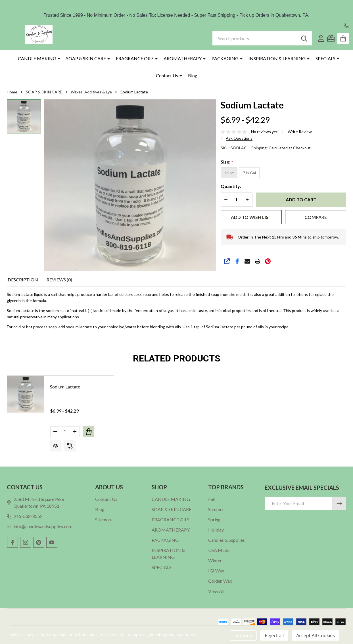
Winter (215, 560)
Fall (212, 499)
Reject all (274, 635)
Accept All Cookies (316, 635)
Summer (216, 509)
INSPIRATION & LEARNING (277, 58)
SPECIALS (325, 58)
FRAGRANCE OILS (135, 58)
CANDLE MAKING (37, 58)
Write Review (300, 132)
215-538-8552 (25, 516)
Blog (193, 75)
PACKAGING (225, 58)
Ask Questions (239, 138)
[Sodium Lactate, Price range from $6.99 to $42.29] (26, 394)
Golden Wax (220, 581)
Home (12, 92)
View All (216, 591)
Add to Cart (301, 199)
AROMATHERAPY (183, 58)
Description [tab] (23, 280)
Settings (243, 635)
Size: (227, 162)
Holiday (216, 530)
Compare (316, 217)
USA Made (219, 550)
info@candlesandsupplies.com (40, 526)
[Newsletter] (339, 503)
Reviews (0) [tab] (59, 280)
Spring (214, 519)
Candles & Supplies (226, 540)
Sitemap (103, 519)
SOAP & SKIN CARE (86, 58)
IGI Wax (216, 571)
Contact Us (167, 75)
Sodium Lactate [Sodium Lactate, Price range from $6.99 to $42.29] (65, 387)
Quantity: (231, 186)
